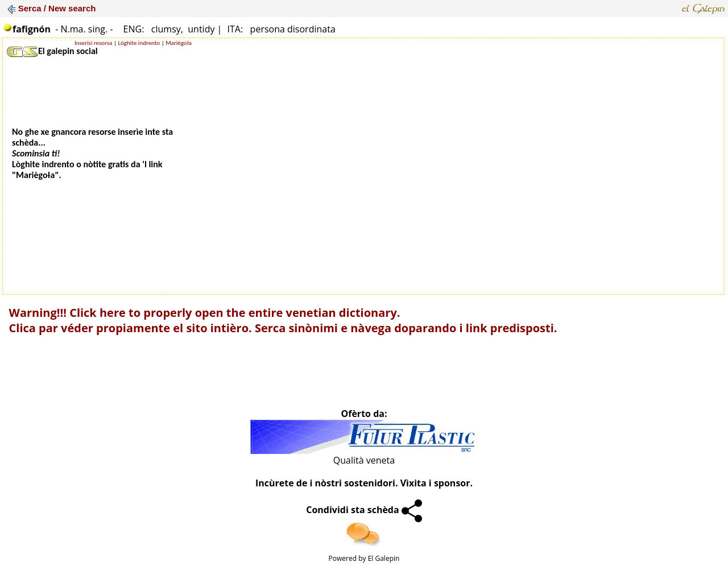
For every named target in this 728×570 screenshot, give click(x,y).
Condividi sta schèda (364, 510)
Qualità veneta (364, 460)
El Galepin (384, 558)
